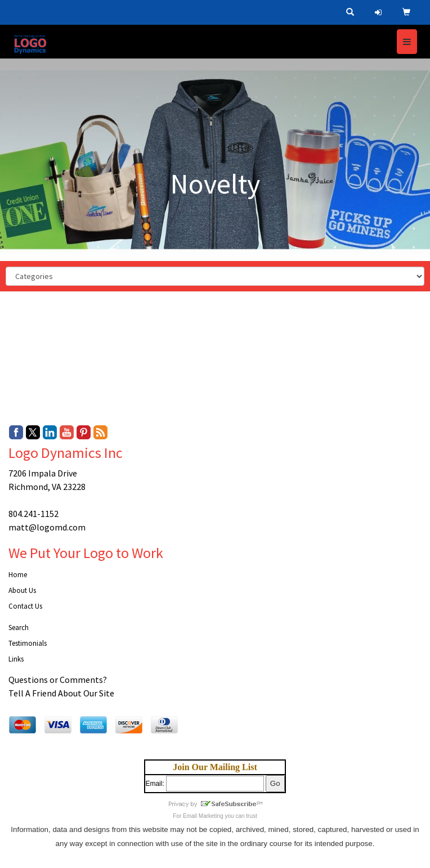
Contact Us (25, 606)
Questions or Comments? (58, 680)
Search (19, 628)
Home (18, 575)
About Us (22, 590)
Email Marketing (203, 816)
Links (16, 659)
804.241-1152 (33, 514)
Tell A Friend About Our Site (61, 693)
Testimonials (28, 643)
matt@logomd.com (47, 527)
